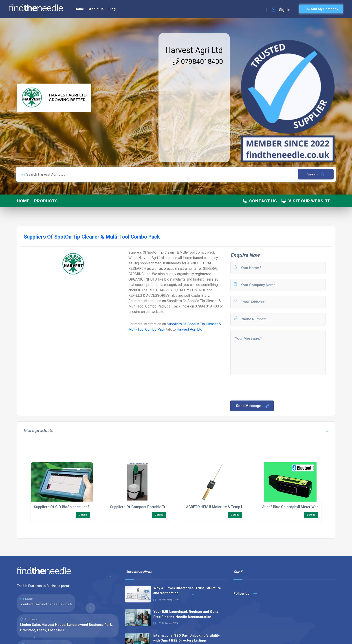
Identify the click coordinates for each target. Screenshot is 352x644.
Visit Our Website (306, 201)
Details (83, 515)
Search (316, 174)
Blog (112, 9)
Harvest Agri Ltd (194, 50)
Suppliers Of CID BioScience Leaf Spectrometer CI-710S (80, 507)
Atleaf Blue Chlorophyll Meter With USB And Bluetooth (306, 507)
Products (46, 201)
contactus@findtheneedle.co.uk (47, 604)
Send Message (253, 406)
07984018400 (198, 61)
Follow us (245, 594)
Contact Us (260, 201)
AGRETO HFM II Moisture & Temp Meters (219, 507)
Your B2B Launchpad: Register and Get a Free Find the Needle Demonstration (186, 614)
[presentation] (264, 387)
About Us (96, 9)
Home (79, 9)
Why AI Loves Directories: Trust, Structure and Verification (187, 591)
